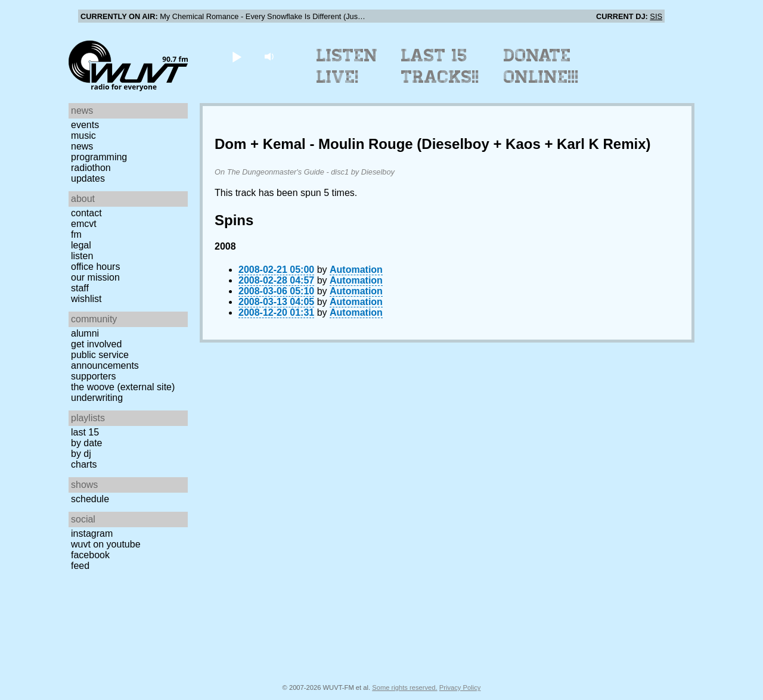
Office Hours (95, 267)
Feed (80, 566)
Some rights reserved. (404, 687)
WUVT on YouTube (106, 544)
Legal (81, 245)
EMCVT (84, 224)
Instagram (92, 533)
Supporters (94, 376)
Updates (88, 178)
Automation (356, 270)
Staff (80, 288)
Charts (84, 464)
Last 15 (85, 432)
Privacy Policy (460, 687)
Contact (86, 213)
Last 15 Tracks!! (440, 66)
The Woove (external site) (123, 387)
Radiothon (91, 168)
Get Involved (96, 344)
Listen (82, 256)
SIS (656, 16)
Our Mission (95, 277)
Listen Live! (347, 66)
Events (85, 125)
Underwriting (97, 398)
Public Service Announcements (105, 360)
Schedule (90, 499)
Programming (99, 157)
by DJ (81, 454)
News (82, 146)
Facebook (90, 555)
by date (86, 443)
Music (83, 136)
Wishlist (86, 299)
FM (76, 234)
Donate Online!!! (541, 66)
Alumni (85, 333)
